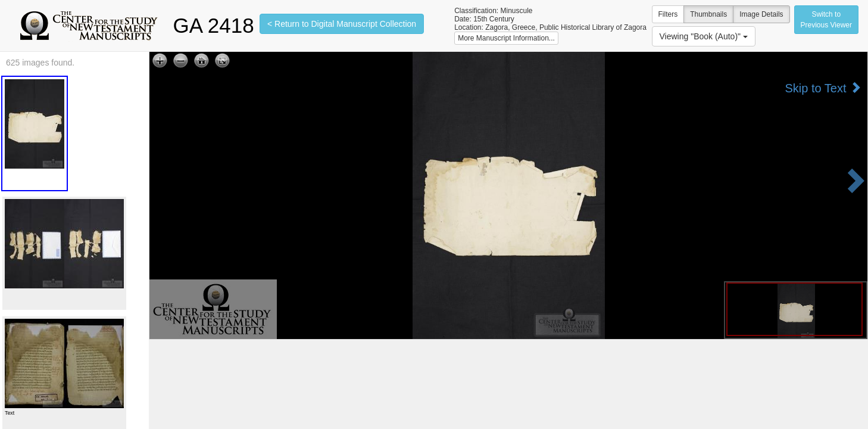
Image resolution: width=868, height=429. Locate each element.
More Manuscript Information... (506, 38)
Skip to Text (823, 88)
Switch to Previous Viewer (826, 20)
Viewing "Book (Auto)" (704, 36)
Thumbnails (708, 14)
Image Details (761, 14)
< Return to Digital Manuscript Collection (342, 24)
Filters (668, 14)
